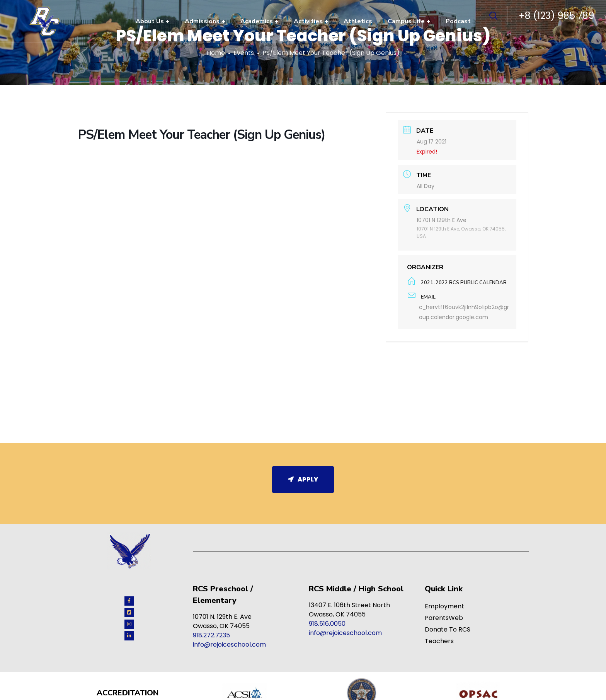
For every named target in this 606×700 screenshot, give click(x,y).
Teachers (439, 641)
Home (216, 53)
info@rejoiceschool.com (229, 645)
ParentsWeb (444, 618)
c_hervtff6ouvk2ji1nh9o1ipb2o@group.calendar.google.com (464, 312)
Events (244, 53)
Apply (303, 479)
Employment (444, 606)
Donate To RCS (448, 629)
